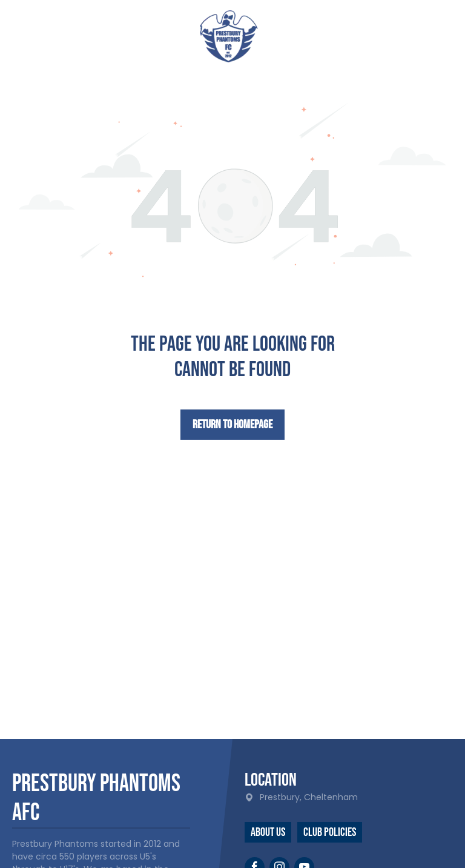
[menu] (438, 32)
